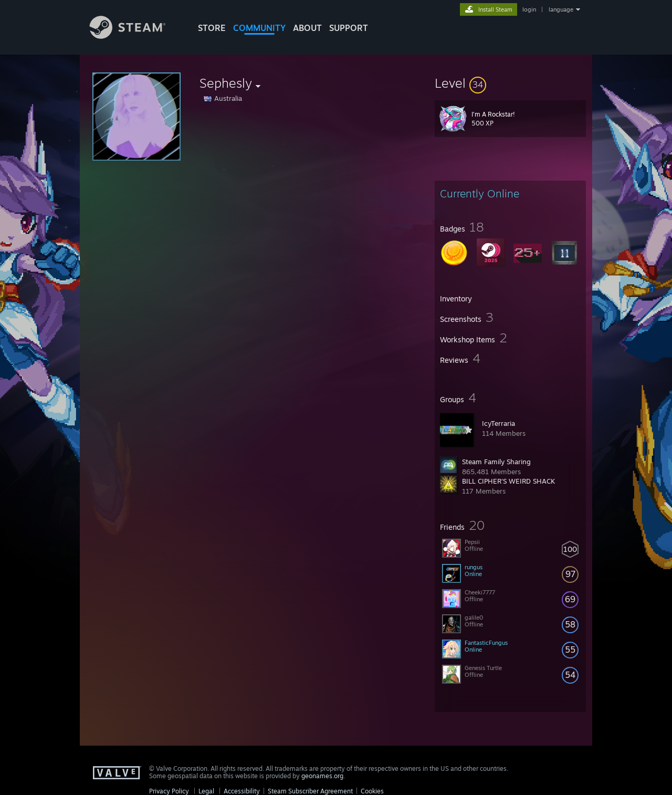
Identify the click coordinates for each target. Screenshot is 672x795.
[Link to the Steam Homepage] (135, 36)
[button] (510, 83)
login (529, 9)
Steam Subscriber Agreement (310, 791)
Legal (206, 791)
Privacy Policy (169, 791)
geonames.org (322, 776)
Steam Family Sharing (496, 462)
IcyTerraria (498, 423)
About (307, 28)
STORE (212, 28)
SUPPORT (349, 28)
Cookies (372, 791)
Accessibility (242, 791)
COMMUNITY (259, 28)
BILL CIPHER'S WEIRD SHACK (508, 481)
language (561, 9)
